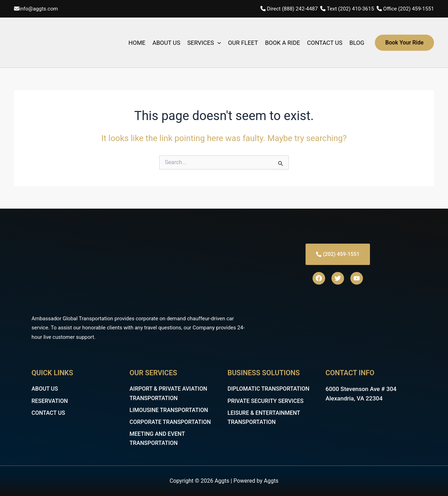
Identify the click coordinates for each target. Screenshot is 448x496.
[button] (404, 43)
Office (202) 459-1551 (409, 9)
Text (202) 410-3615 (351, 9)
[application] (217, 43)
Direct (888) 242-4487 (293, 9)
